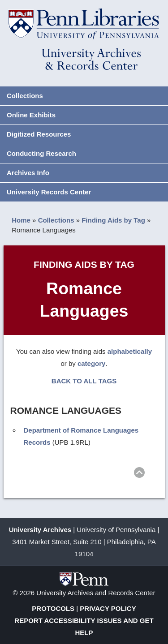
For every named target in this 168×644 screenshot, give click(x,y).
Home (21, 220)
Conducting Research (41, 153)
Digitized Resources (39, 134)
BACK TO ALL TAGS (84, 381)
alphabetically (130, 351)
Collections (25, 96)
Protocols (53, 608)
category (92, 363)
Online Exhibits (31, 115)
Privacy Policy (108, 608)
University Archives (40, 530)
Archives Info (28, 173)
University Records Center (49, 192)
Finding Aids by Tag (113, 220)
